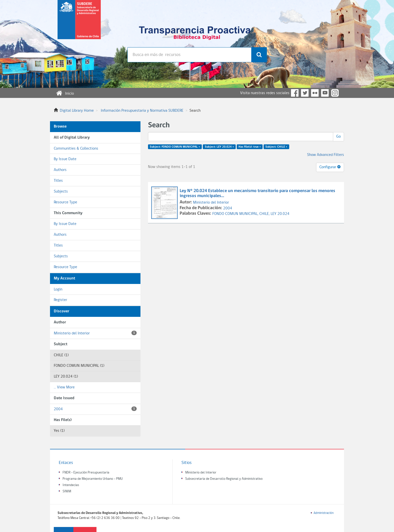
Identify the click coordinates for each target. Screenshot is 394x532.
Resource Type (65, 202)
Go (338, 137)
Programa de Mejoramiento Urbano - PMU (93, 479)
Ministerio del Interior (95, 333)
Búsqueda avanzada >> (146, 68)
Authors (60, 170)
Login (58, 289)
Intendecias (71, 485)
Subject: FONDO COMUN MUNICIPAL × (175, 147)
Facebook (295, 93)
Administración (324, 513)
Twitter (305, 93)
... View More (64, 387)
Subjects (61, 192)
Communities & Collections (76, 149)
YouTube (325, 93)
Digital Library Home (77, 111)
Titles (58, 181)
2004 (95, 409)
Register (60, 300)
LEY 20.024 (280, 214)
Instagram (335, 93)
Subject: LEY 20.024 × (219, 147)
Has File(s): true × (250, 147)
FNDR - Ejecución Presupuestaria (86, 473)
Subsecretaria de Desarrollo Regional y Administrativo (224, 479)
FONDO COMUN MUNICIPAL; (236, 214)
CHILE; (265, 214)
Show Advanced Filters (326, 155)
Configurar (330, 167)
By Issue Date (65, 159)
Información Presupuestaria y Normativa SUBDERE (142, 111)
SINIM (67, 491)
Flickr (315, 93)
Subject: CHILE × (276, 147)
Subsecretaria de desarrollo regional (79, 24)
